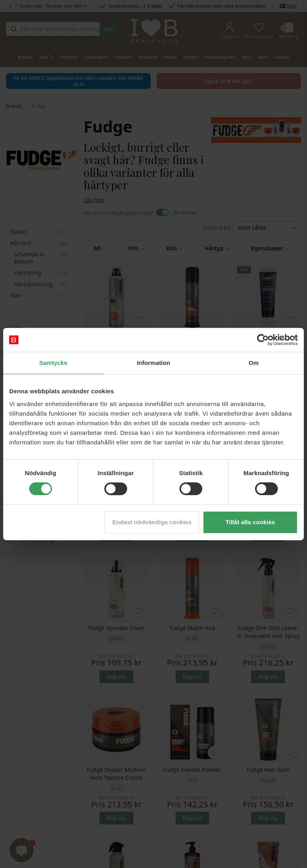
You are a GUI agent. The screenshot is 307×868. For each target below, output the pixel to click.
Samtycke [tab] (53, 363)
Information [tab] (153, 363)
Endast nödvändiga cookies (152, 522)
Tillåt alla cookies (250, 522)
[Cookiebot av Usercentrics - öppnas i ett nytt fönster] (263, 340)
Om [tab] (254, 363)
